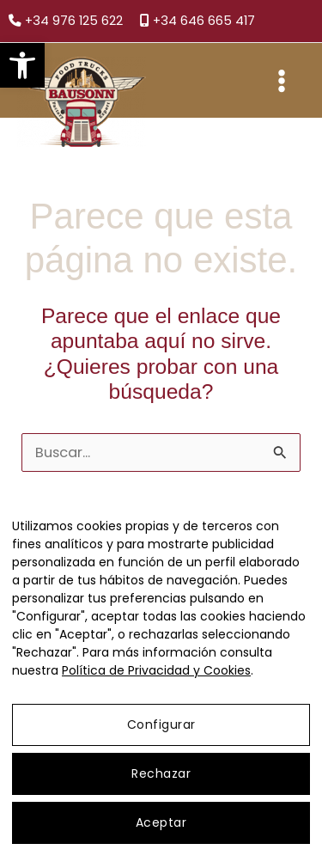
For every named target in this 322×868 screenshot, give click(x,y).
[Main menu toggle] (281, 80)
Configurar (161, 724)
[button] (22, 65)
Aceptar (161, 822)
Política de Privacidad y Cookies (156, 670)
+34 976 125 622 (66, 21)
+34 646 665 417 (197, 21)
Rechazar (161, 773)
